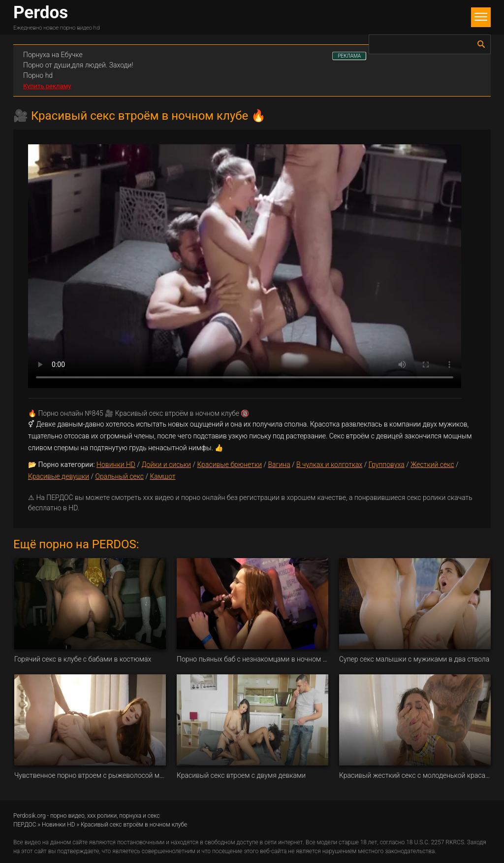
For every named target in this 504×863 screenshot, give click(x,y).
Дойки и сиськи (166, 465)
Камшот (162, 476)
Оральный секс (119, 476)
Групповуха (387, 465)
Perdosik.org (30, 816)
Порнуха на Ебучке (53, 55)
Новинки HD (116, 465)
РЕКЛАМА (349, 56)
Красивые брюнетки (229, 465)
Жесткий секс (432, 465)
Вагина (279, 465)
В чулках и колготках (329, 465)
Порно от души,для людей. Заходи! (78, 65)
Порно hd (38, 75)
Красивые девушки (59, 476)
